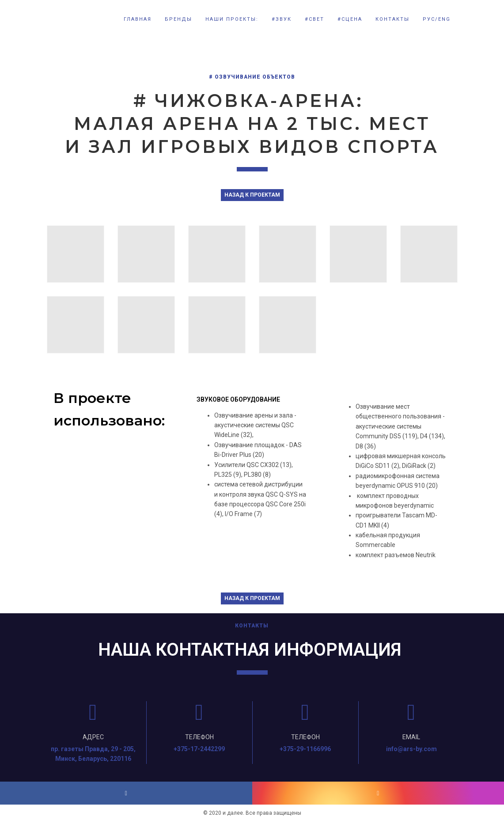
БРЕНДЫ (178, 19)
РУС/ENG (437, 19)
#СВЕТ (315, 19)
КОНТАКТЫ (392, 19)
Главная (138, 19)
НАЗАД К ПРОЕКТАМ (252, 195)
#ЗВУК (282, 19)
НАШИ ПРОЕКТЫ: (232, 19)
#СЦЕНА (350, 19)
